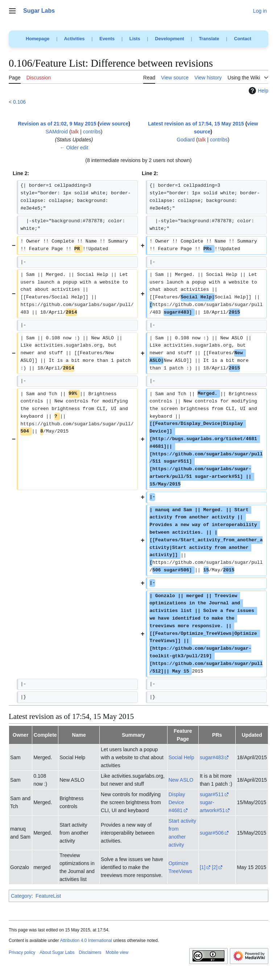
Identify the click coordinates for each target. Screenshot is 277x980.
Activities (75, 39)
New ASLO (181, 780)
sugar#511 (212, 794)
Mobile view (117, 952)
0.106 (19, 102)
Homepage (38, 39)
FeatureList (48, 896)
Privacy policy (22, 952)
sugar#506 (212, 833)
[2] (215, 867)
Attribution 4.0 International (86, 940)
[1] (203, 867)
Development (169, 39)
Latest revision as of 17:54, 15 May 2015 (196, 124)
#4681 (176, 810)
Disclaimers (90, 952)
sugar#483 (212, 757)
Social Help (181, 757)
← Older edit (74, 148)
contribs (92, 132)
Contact (243, 39)
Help (258, 91)
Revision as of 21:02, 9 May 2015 (57, 124)
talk (75, 132)
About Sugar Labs (57, 952)
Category (21, 896)
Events (107, 39)
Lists (135, 39)
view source (114, 124)
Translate (209, 39)
